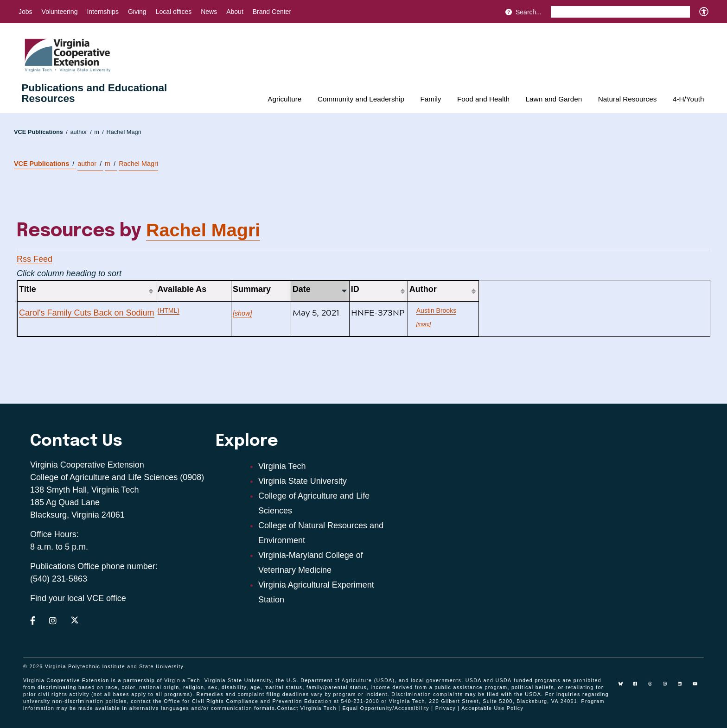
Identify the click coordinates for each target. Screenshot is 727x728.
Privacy (446, 708)
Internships (102, 12)
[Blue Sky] (624, 687)
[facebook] (639, 687)
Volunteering (60, 12)
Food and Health (483, 99)
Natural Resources (628, 99)
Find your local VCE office (78, 598)
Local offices (174, 12)
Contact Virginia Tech (306, 708)
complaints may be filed (466, 694)
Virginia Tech (282, 466)
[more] (424, 324)
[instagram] (669, 687)
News (209, 12)
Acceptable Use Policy (492, 708)
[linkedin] (683, 687)
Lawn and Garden (554, 99)
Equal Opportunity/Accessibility (386, 708)
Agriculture (284, 99)
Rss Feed (35, 259)
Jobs (26, 12)
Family (430, 99)
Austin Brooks (436, 310)
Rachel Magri (124, 132)
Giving (137, 12)
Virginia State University (303, 481)
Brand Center (272, 12)
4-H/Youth (688, 99)
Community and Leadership (361, 99)
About (235, 12)
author (81, 132)
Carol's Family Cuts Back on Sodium (87, 313)
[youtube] (698, 687)
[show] (242, 313)
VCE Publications (41, 132)
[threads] (654, 687)
